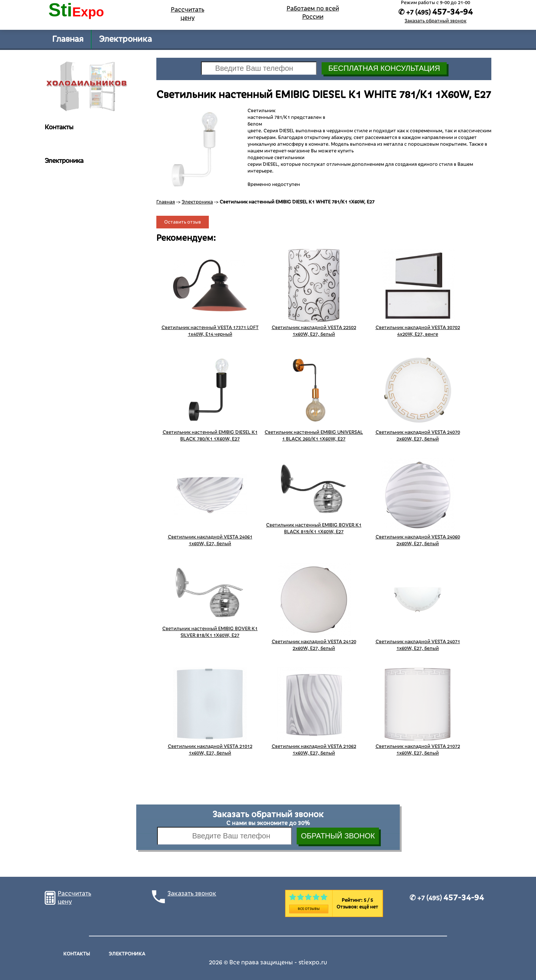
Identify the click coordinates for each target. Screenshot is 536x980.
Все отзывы (309, 909)
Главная (68, 39)
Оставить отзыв (183, 222)
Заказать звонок (192, 894)
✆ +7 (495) (447, 898)
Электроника (125, 39)
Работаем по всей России (313, 13)
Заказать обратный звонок (435, 21)
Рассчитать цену (188, 14)
